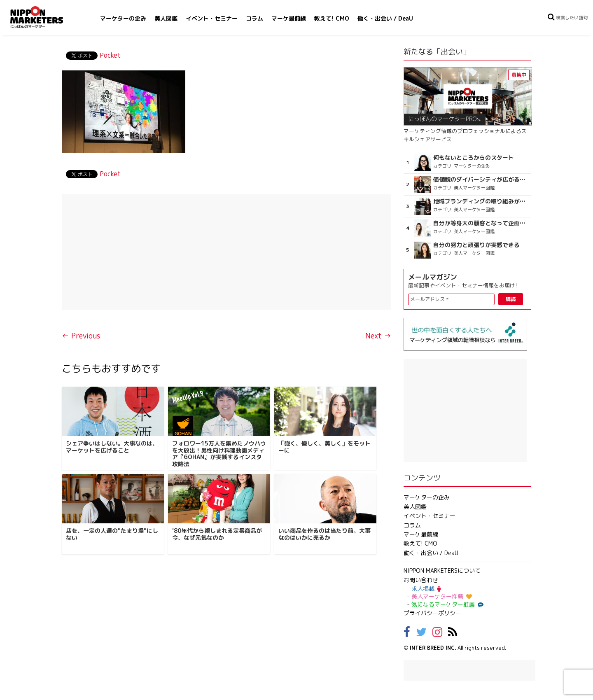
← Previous (81, 336)
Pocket (110, 55)
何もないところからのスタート (474, 158)
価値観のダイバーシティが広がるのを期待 (481, 180)
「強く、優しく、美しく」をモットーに (325, 447)
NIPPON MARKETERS (45, 17)
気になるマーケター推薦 (446, 604)
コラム (254, 18)
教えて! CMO (332, 18)
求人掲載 (426, 589)
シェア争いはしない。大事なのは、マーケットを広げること (112, 447)
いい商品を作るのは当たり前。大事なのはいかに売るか (325, 534)
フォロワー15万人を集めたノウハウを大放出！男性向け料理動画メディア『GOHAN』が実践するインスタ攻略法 (219, 454)
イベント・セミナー (212, 18)
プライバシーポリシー (432, 613)
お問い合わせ (421, 580)
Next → (378, 336)
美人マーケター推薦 (442, 596)
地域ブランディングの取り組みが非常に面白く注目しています (481, 201)
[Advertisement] (226, 252)
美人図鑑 (166, 18)
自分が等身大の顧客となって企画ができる (481, 223)
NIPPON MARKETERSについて (442, 570)
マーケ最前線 (289, 18)
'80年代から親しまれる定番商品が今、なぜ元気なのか (217, 534)
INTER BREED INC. (433, 648)
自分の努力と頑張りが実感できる (476, 245)
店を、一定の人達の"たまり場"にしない (112, 534)
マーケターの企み (123, 18)
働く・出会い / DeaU (385, 18)
